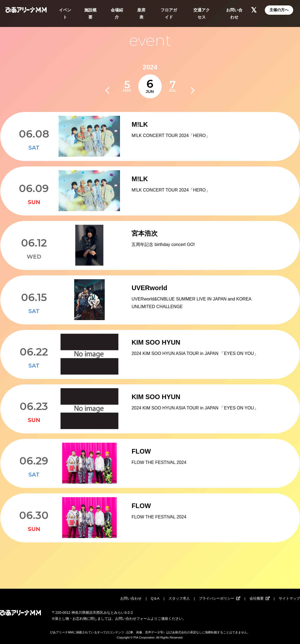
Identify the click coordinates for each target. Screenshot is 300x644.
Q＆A (155, 598)
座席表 (141, 13)
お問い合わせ (234, 13)
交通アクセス (202, 13)
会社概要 (257, 598)
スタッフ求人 (179, 598)
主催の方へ (279, 10)
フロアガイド (169, 13)
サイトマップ (289, 598)
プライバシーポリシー (217, 598)
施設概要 (90, 13)
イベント (65, 13)
